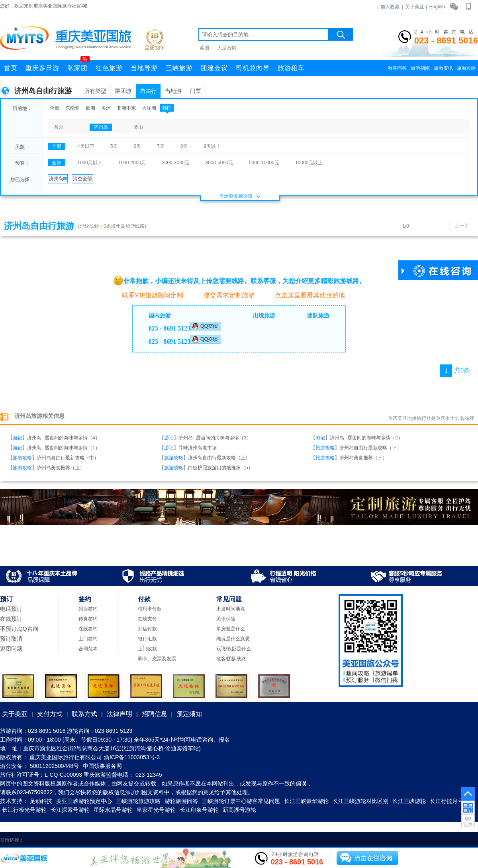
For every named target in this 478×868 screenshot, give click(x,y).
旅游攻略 (466, 68)
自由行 (148, 91)
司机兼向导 (253, 68)
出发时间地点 (231, 609)
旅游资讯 (443, 68)
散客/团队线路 (231, 659)
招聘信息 (155, 714)
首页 (11, 68)
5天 (114, 146)
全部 (55, 108)
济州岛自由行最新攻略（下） (370, 448)
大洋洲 (149, 108)
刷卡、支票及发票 (157, 659)
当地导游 (144, 68)
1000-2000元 (132, 163)
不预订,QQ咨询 (19, 629)
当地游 (173, 91)
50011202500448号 (54, 766)
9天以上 (212, 146)
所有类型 (95, 91)
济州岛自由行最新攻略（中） (68, 458)
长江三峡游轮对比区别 (360, 801)
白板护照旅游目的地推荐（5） (220, 468)
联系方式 (84, 714)
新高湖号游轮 (239, 810)
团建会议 (214, 68)
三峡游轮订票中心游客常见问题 (241, 801)
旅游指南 (420, 68)
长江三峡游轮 (409, 801)
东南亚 (72, 108)
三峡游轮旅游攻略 (138, 801)
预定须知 (189, 714)
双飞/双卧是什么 (234, 649)
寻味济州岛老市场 (198, 448)
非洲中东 (126, 108)
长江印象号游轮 (199, 810)
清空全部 (82, 179)
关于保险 (226, 619)
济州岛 (101, 127)
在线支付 (147, 619)
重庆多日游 (42, 68)
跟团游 (123, 91)
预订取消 (11, 639)
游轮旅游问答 (181, 801)
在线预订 (11, 619)
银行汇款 (147, 639)
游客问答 (397, 68)
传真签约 (88, 619)
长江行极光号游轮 (24, 810)
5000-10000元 (264, 163)
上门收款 (147, 649)
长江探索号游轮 (70, 810)
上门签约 (88, 639)
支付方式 (50, 714)
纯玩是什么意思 (233, 639)
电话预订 (11, 609)
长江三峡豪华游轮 (306, 801)
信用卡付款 (150, 609)
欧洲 (90, 108)
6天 (137, 146)
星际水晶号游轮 (113, 810)
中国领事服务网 (102, 766)
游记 (18, 438)
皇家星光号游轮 (156, 810)
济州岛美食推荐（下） (363, 458)
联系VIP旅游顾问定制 (148, 295)
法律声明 (119, 714)
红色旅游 (109, 68)
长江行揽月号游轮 (452, 801)
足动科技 (41, 801)
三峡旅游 (179, 68)
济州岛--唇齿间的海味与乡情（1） (64, 448)
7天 (161, 146)
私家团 (78, 66)
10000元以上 (309, 163)
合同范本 (88, 649)
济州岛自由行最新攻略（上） (219, 458)
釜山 (138, 127)
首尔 (59, 127)
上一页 (462, 226)
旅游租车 (291, 68)
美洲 (106, 108)
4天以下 (86, 146)
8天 (184, 146)
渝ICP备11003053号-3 (132, 757)
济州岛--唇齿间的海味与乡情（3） (215, 438)
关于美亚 (415, 7)
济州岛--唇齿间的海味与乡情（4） (64, 438)
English (437, 7)
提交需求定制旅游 (225, 295)
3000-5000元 (219, 163)
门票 (196, 91)
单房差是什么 (231, 629)
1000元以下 (90, 163)
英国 (204, 48)
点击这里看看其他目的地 (306, 295)
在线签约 (88, 629)
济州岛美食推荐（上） (61, 468)
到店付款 (147, 629)
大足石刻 (227, 48)
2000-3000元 (175, 163)
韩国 (167, 108)
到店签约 (88, 609)
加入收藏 (390, 7)
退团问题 (11, 649)
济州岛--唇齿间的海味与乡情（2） (366, 438)
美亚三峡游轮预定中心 (84, 801)
